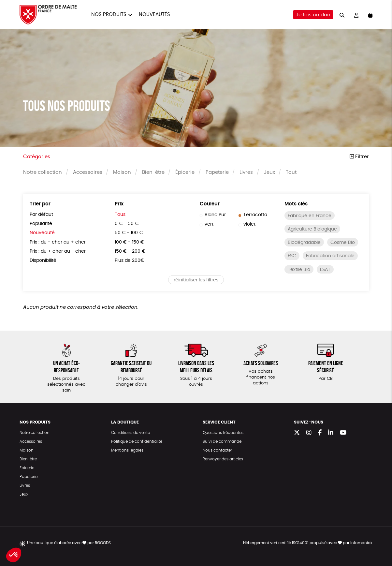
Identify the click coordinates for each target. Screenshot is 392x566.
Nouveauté (42, 233)
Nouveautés (154, 15)
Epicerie (27, 468)
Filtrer (359, 157)
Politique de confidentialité (137, 441)
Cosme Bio (343, 243)
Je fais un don (313, 15)
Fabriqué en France (310, 216)
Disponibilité (43, 261)
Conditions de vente (131, 433)
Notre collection (43, 172)
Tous (120, 215)
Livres (246, 172)
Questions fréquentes (223, 433)
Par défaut (41, 215)
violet (247, 224)
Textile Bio (299, 270)
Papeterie (217, 172)
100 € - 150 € (129, 242)
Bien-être (153, 172)
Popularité (41, 224)
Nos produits (109, 15)
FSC (292, 256)
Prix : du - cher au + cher (58, 242)
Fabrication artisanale (330, 256)
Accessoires (88, 172)
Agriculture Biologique (312, 229)
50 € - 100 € (129, 233)
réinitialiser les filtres (196, 280)
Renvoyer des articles (223, 459)
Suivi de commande (222, 441)
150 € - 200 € (130, 251)
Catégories (37, 157)
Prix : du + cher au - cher (58, 251)
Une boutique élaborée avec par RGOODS (69, 543)
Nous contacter (217, 450)
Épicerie (185, 172)
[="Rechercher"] (342, 15)
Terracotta (253, 215)
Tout (291, 172)
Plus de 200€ (129, 261)
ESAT (325, 270)
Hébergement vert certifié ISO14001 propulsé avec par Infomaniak (308, 543)
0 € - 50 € (127, 224)
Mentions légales (127, 450)
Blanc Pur (213, 215)
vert (207, 224)
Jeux (269, 172)
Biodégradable (304, 243)
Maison (122, 172)
